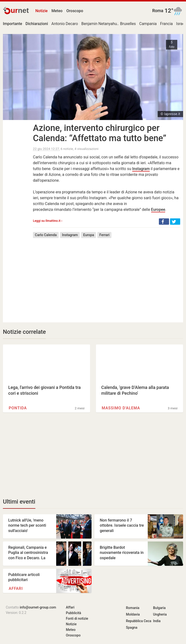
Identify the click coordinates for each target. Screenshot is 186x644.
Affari (16, 588)
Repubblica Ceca (139, 621)
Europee (158, 210)
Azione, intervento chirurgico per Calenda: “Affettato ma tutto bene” (100, 133)
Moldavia (133, 614)
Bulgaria (159, 608)
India (157, 621)
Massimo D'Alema (121, 408)
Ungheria (160, 614)
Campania (148, 24)
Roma (158, 11)
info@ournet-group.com (38, 607)
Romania (133, 608)
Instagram (141, 169)
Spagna (132, 627)
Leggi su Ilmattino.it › (48, 221)
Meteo (57, 11)
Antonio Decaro (65, 24)
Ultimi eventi (19, 502)
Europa (89, 235)
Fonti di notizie (77, 618)
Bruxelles (128, 24)
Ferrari (104, 235)
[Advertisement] (107, 277)
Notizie (42, 11)
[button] (164, 222)
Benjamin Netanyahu (99, 24)
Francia (166, 24)
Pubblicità (74, 613)
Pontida (18, 408)
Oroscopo (75, 11)
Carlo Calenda (46, 235)
